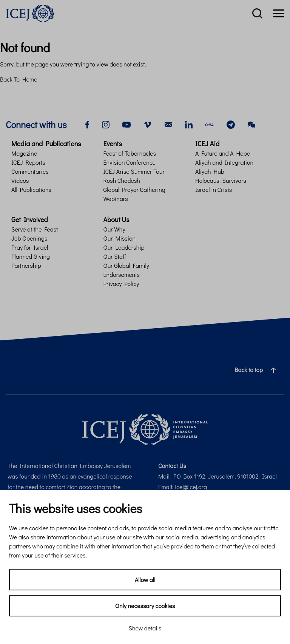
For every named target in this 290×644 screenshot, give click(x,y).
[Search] (257, 14)
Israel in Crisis (214, 189)
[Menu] (279, 14)
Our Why (114, 229)
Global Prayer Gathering (134, 189)
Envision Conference (130, 162)
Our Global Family (126, 265)
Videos (20, 180)
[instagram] (106, 124)
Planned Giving (31, 256)
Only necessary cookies (145, 606)
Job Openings (29, 238)
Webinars (116, 198)
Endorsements (122, 274)
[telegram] (231, 124)
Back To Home (19, 79)
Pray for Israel (30, 247)
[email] (168, 124)
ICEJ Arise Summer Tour (134, 171)
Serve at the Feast (35, 229)
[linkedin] (189, 124)
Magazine (24, 153)
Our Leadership (124, 247)
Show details (145, 628)
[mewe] (210, 124)
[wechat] (251, 124)
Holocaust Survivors (221, 180)
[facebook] (87, 124)
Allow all (145, 580)
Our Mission (120, 238)
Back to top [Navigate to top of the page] (258, 370)
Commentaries (30, 171)
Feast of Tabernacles (130, 153)
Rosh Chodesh (122, 180)
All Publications (31, 189)
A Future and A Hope (223, 153)
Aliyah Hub (210, 171)
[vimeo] (148, 124)
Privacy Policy (121, 283)
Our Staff (115, 256)
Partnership (26, 265)
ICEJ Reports (28, 162)
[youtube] (126, 124)
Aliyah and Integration (224, 162)
